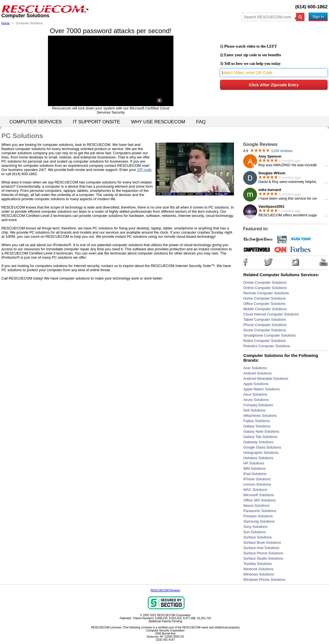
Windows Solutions (259, 574)
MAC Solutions (255, 490)
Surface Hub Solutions (261, 548)
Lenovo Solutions (257, 484)
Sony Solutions (256, 527)
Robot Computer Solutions (265, 341)
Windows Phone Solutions (264, 580)
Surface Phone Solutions (263, 553)
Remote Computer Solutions (266, 293)
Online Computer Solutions (265, 288)
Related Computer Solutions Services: (281, 275)
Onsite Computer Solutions (265, 282)
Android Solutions (258, 373)
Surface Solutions (258, 537)
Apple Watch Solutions (262, 389)
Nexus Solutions (257, 505)
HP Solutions (254, 463)
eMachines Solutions (260, 416)
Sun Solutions (255, 532)
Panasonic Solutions (260, 511)
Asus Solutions (255, 394)
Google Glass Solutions (262, 447)
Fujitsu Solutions (257, 421)
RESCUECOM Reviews (165, 590)
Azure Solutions (256, 400)
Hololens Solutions (258, 458)
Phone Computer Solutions (265, 325)
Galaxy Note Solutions (261, 431)
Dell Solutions (255, 410)
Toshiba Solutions (258, 564)
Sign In (318, 17)
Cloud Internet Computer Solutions (271, 314)
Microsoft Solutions (259, 495)
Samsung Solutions (259, 521)
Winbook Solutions (258, 569)
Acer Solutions (255, 368)
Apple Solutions (256, 384)
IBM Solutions (255, 468)
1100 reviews (282, 151)
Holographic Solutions (261, 453)
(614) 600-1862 (311, 7)
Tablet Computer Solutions (265, 319)
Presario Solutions (258, 516)
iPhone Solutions (257, 479)
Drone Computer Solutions (265, 330)
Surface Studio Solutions (263, 558)
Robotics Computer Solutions (267, 346)
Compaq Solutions (258, 405)
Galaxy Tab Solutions (260, 437)
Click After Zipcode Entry (274, 85)
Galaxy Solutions (257, 426)
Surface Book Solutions (262, 543)
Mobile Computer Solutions (265, 309)
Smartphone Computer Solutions (270, 335)
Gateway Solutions (258, 442)
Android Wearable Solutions (266, 379)
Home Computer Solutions (265, 298)
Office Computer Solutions (265, 304)
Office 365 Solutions (260, 500)
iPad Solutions (255, 474)
